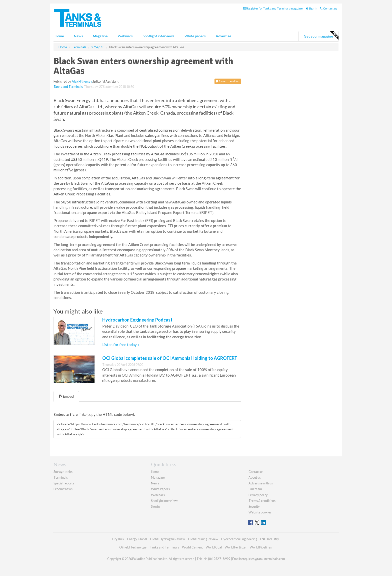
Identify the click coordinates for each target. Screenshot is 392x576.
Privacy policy (258, 495)
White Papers (160, 489)
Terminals (61, 477)
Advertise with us (261, 483)
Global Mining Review (203, 539)
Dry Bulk (118, 539)
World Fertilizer (236, 547)
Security (254, 506)
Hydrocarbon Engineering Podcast (137, 320)
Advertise (223, 36)
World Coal (214, 547)
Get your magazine (321, 36)
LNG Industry (270, 539)
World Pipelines (261, 547)
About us (255, 477)
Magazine (100, 36)
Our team (255, 489)
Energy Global (137, 539)
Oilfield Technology (133, 547)
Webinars (125, 36)
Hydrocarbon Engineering (239, 539)
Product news (63, 489)
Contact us (329, 8)
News (155, 483)
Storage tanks (63, 472)
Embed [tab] (66, 396)
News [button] (78, 36)
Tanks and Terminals (68, 87)
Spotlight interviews (159, 36)
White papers (195, 36)
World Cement (192, 547)
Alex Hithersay (82, 81)
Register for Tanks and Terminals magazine (273, 8)
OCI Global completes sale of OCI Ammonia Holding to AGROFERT (170, 358)
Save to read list (228, 81)
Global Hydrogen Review (167, 539)
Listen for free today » (121, 345)
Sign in (311, 8)
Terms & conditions (262, 501)
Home (59, 36)
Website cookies (260, 512)
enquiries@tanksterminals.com (263, 559)
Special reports (64, 483)
